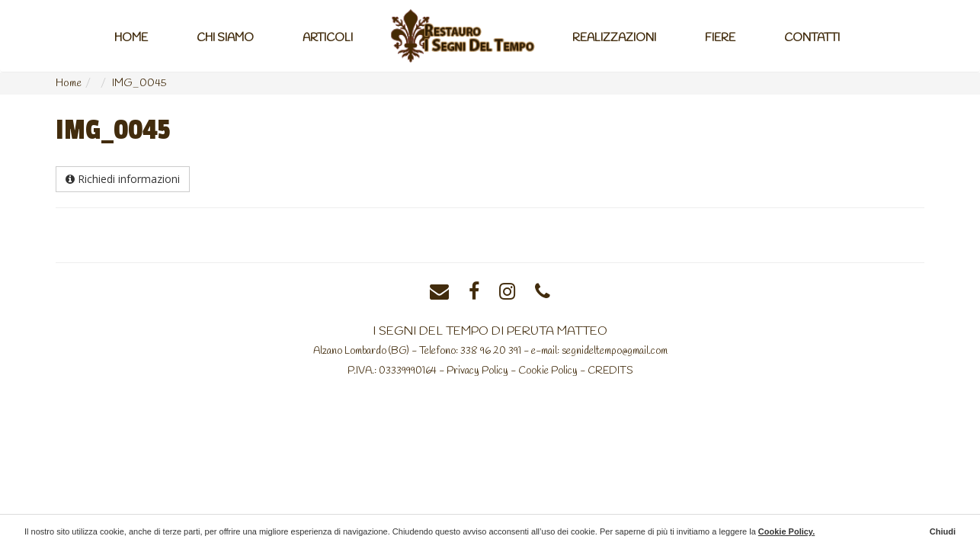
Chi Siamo (225, 38)
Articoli (328, 38)
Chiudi (943, 531)
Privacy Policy (477, 371)
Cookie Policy (548, 371)
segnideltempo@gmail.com (615, 351)
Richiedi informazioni (123, 179)
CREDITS (610, 371)
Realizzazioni (614, 38)
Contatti (812, 38)
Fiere (720, 38)
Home (131, 38)
